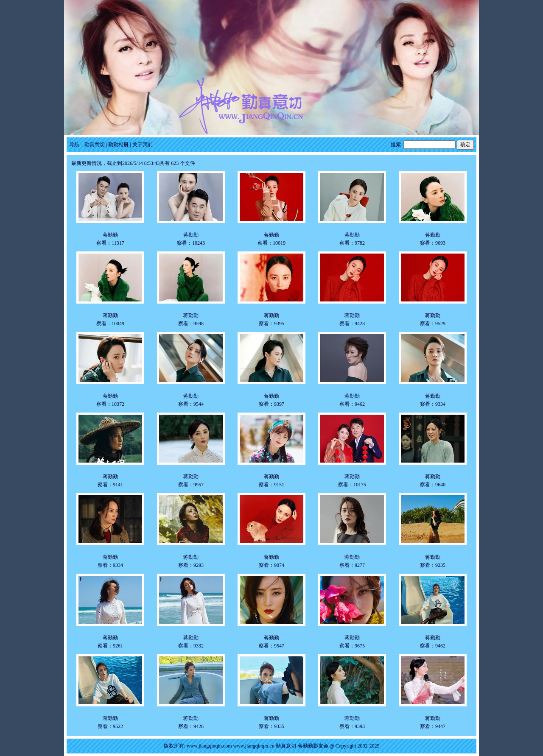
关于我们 (143, 145)
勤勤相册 (118, 145)
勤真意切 (95, 145)
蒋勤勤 (110, 235)
